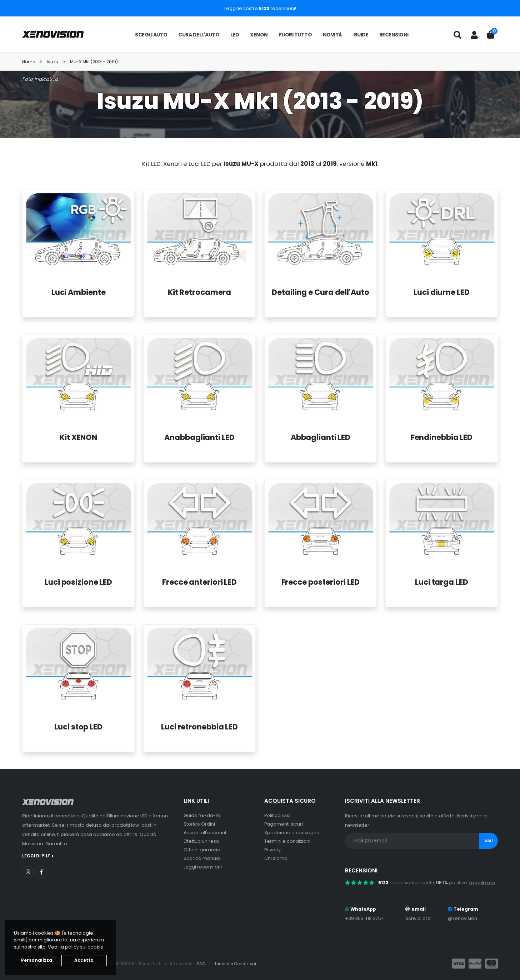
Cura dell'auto (199, 35)
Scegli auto (151, 35)
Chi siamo (276, 858)
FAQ (202, 964)
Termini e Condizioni (235, 964)
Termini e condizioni (287, 841)
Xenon (259, 35)
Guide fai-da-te (202, 815)
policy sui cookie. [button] (85, 947)
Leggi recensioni (203, 867)
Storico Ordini (199, 824)
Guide (361, 35)
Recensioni (394, 35)
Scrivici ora (418, 918)
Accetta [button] (84, 960)
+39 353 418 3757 (364, 918)
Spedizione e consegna (292, 833)
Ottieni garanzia (202, 850)
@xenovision (462, 918)
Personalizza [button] (37, 960)
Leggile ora (482, 883)
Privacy (272, 850)
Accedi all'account (205, 833)
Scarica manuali (202, 858)
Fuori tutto (296, 35)
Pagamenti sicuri (284, 824)
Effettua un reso (201, 841)
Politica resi (277, 815)
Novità (332, 35)
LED (235, 35)
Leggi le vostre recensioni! (260, 8)
